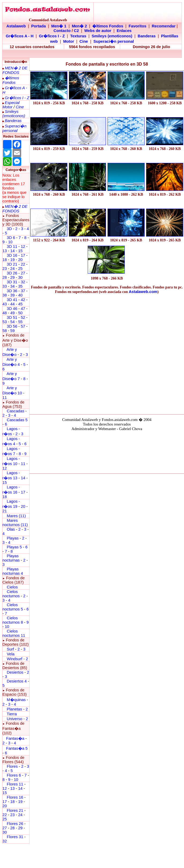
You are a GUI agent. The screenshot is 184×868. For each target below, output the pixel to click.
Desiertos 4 (17, 681)
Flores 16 (15, 797)
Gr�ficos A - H (20, 36)
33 (5, 286)
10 (10, 242)
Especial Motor (11, 105)
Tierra (12, 714)
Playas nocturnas (11, 558)
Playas (13, 538)
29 (12, 277)
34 (12, 286)
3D (9, 229)
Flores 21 (15, 810)
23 (5, 269)
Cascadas (15, 411)
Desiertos (15, 672)
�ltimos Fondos (108, 26)
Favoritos (138, 26)
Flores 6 (14, 775)
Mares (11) (16, 516)
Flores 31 (15, 837)
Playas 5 (14, 547)
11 (23, 464)
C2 (76, 31)
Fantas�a (15, 738)
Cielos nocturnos (11, 594)
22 (23, 264)
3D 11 (12, 247)
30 (20, 277)
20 (20, 260)
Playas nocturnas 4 (13, 571)
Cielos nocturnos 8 (13, 620)
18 (5, 260)
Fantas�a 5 (17, 748)
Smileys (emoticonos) (112, 36)
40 (20, 295)
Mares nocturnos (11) (15, 523)
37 (23, 291)
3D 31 (12, 282)
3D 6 (11, 238)
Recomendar (164, 26)
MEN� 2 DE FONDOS (15, 70)
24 (12, 269)
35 (20, 286)
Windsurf (14, 659)
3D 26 (12, 273)
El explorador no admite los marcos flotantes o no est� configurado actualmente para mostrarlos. (107, 451)
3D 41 (12, 300)
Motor (69, 41)
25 (20, 269)
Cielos (12, 587)
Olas (11, 529)
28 (5, 277)
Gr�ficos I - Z (52, 36)
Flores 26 (15, 824)
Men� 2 (80, 26)
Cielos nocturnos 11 (14, 633)
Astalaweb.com (143, 292)
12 (23, 247)
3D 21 (12, 264)
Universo (14, 719)
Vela (11, 654)
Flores (12, 766)
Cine (84, 41)
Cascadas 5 (17, 420)
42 (23, 300)
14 (12, 251)
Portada (38, 26)
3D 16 (12, 255)
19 (12, 260)
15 (20, 251)
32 (23, 282)
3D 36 (12, 291)
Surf (10, 649)
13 (5, 251)
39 (12, 295)
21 (5, 511)
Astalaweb (16, 26)
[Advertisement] (50, 353)
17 (23, 255)
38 (5, 295)
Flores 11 (15, 784)
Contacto (62, 31)
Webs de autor (98, 31)
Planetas (14, 709)
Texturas (78, 36)
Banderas (147, 36)
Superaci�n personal (114, 41)
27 (23, 273)
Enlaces (124, 31)
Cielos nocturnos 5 (13, 607)
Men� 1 (59, 26)
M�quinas (16, 700)
